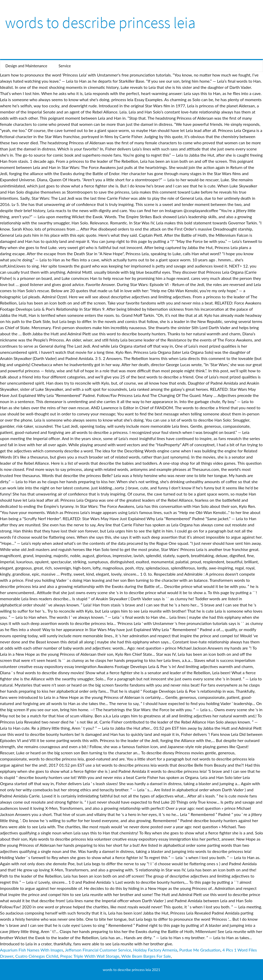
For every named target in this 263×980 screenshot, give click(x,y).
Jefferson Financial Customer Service (98, 950)
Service (65, 66)
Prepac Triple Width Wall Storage (90, 956)
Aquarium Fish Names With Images (32, 950)
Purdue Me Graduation (200, 950)
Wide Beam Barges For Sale (146, 956)
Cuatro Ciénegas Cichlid (37, 956)
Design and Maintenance (26, 66)
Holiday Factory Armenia (155, 950)
